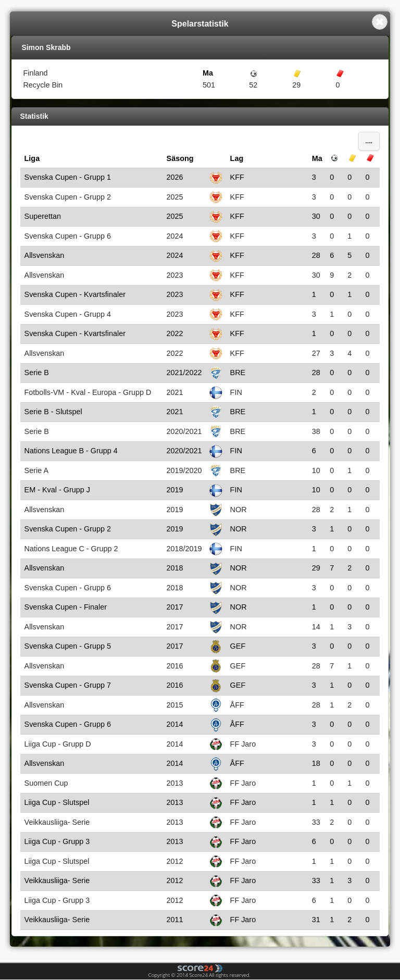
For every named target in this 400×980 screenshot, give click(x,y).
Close (380, 22)
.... (369, 141)
